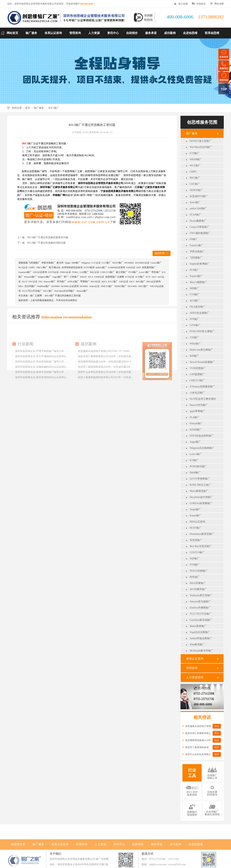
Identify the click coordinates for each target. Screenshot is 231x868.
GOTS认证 (53, 272)
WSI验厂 (195, 319)
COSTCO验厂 (197, 552)
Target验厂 (195, 509)
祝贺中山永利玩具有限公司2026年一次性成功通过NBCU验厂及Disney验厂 (119, 395)
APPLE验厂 (73, 281)
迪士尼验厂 (122, 272)
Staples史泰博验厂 (200, 264)
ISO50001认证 (142, 263)
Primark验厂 (196, 423)
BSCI (104, 281)
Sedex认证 (94, 286)
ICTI (148, 277)
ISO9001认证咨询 (70, 286)
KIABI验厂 (196, 430)
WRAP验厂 (196, 159)
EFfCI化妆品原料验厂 (202, 436)
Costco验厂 (156, 263)
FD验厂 (194, 239)
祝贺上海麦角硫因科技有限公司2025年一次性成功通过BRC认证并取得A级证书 (122, 400)
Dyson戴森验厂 (198, 221)
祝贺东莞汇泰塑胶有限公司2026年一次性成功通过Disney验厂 (112, 379)
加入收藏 (183, 4)
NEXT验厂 (196, 528)
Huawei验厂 (50, 281)
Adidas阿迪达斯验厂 (201, 638)
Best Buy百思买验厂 (201, 546)
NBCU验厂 (42, 267)
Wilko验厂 (195, 344)
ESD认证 (131, 267)
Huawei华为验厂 (199, 405)
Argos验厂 (195, 442)
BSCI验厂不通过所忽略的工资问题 (63, 296)
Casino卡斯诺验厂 (200, 227)
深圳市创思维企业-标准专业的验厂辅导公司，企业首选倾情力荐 (51, 395)
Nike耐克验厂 (197, 644)
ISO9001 (84, 286)
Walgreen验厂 (44, 277)
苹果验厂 (85, 281)
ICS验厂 (194, 460)
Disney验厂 (82, 291)
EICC (132, 281)
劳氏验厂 (156, 272)
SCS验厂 (194, 270)
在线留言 (201, 4)
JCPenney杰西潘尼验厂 (202, 387)
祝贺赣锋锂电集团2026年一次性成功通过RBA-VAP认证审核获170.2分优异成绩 (122, 384)
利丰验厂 (195, 577)
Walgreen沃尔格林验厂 (202, 448)
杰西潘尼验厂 (149, 267)
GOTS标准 (89, 267)
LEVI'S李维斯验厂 (200, 479)
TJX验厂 (194, 337)
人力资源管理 (195, 677)
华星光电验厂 (197, 251)
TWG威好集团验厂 (200, 233)
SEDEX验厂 (196, 190)
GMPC (193, 172)
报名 (217, 726)
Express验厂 (196, 276)
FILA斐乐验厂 (198, 307)
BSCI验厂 (54, 108)
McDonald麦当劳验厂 (201, 651)
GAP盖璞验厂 (197, 374)
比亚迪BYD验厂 (199, 196)
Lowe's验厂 (196, 454)
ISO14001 (132, 286)
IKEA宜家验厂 (198, 583)
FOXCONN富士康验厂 (202, 331)
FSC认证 (33, 281)
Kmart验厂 (195, 516)
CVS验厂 (195, 294)
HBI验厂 (194, 288)
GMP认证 (99, 277)
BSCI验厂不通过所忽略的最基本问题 (48, 237)
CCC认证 (96, 263)
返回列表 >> (161, 253)
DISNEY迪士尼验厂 (201, 141)
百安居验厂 (196, 540)
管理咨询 (192, 668)
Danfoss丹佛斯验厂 (200, 608)
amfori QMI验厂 (198, 209)
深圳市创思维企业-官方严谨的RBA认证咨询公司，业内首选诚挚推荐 (53, 379)
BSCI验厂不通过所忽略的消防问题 (46, 243)
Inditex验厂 (101, 267)
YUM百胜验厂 (198, 368)
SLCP (25, 281)
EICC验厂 (113, 281)
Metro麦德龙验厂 (199, 491)
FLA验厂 (195, 417)
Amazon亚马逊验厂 (200, 602)
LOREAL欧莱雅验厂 (201, 503)
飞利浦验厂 (196, 258)
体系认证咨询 (195, 659)
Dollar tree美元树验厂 (201, 350)
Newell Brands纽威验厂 (202, 362)
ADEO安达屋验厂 (200, 313)
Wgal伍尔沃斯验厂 (200, 632)
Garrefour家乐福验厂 (201, 620)
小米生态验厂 (197, 393)
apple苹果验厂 (197, 411)
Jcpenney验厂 (25, 272)
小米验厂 (74, 277)
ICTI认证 (130, 277)
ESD (139, 267)
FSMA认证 (65, 272)
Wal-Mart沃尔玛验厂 (201, 147)
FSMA (75, 272)
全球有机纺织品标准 (72, 267)
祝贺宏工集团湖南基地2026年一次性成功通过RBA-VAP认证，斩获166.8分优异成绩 (124, 390)
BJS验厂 (194, 356)
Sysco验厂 (195, 202)
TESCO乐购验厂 (199, 571)
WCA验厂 (195, 166)
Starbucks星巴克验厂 (201, 595)
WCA (90, 277)
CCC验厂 (106, 263)
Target (68, 263)
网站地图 (219, 4)
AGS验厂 (195, 301)
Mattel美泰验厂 (198, 626)
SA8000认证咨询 (116, 267)
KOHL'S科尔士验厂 (200, 485)
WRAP (83, 277)
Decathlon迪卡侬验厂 (201, 497)
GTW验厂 (195, 325)
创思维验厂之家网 (115, 277)
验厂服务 (39, 108)
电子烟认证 (55, 267)
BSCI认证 (96, 281)
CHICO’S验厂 (197, 380)
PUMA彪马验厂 (198, 466)
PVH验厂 (195, 565)
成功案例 (88, 367)
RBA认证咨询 (197, 522)
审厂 (66, 277)
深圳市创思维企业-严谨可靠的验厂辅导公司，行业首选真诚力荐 (51, 374)
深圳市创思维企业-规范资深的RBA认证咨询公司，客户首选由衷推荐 (53, 400)
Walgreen (86, 263)
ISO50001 (129, 263)
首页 (28, 108)
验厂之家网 (36, 296)
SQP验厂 (195, 559)
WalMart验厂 (44, 286)
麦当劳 (60, 263)
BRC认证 (95, 272)
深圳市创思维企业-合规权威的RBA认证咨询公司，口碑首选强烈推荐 (53, 390)
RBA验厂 (141, 281)
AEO (154, 277)
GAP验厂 (84, 272)
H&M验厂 (195, 473)
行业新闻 (25, 367)
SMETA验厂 (107, 286)
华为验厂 (62, 281)
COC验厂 (195, 184)
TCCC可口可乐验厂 (201, 614)
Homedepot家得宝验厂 (202, 534)
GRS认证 (124, 281)
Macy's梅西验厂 (198, 282)
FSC (41, 281)
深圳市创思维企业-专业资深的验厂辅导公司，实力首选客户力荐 (51, 384)
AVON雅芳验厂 (198, 589)
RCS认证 (23, 267)
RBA (21, 286)
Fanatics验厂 (196, 245)
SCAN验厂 (196, 215)
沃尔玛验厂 (30, 286)
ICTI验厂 (195, 153)
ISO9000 (55, 286)
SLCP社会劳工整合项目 (203, 399)
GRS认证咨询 (40, 272)
